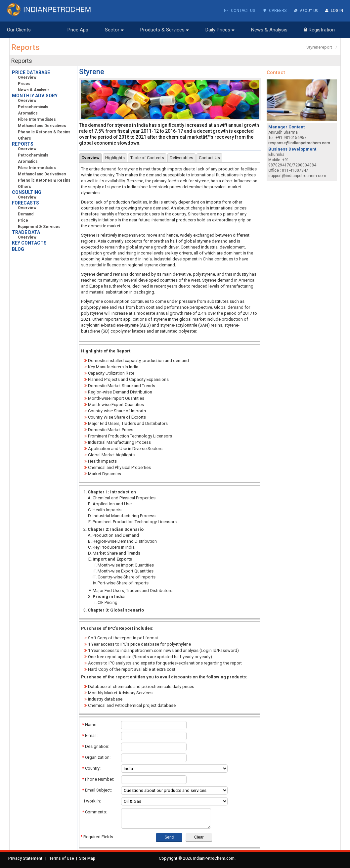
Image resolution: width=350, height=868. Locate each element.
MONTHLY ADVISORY (35, 95)
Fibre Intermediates (34, 119)
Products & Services (165, 29)
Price (21, 220)
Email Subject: (97, 790)
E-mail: (90, 735)
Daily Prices (220, 29)
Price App (78, 29)
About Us (305, 11)
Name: (90, 724)
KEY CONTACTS (29, 243)
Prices (22, 83)
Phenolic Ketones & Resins (42, 132)
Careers (273, 11)
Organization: (96, 757)
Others (22, 138)
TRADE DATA (26, 232)
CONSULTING (27, 192)
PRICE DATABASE (31, 72)
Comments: (94, 812)
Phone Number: (98, 779)
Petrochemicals (31, 107)
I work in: (91, 801)
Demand (23, 214)
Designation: (96, 746)
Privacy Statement (25, 858)
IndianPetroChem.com (214, 858)
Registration (319, 29)
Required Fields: (97, 836)
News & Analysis (269, 29)
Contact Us (238, 11)
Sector (114, 29)
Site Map (87, 858)
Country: (91, 768)
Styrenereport (319, 47)
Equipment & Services (37, 226)
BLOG (18, 249)
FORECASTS (25, 203)
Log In (334, 11)
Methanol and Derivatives (40, 125)
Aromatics (25, 113)
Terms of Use (62, 858)
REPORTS (23, 144)
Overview (27, 77)
